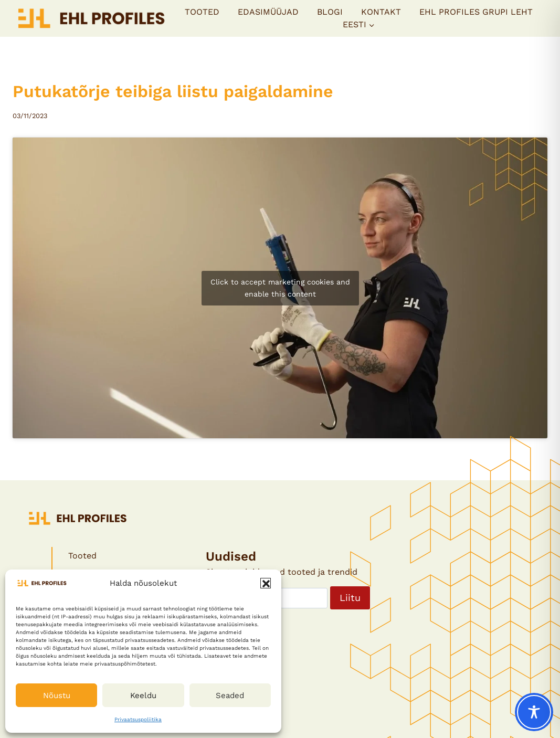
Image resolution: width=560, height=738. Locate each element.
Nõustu (57, 695)
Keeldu (143, 695)
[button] (266, 583)
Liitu (350, 598)
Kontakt (381, 12)
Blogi (330, 12)
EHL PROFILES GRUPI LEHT (476, 12)
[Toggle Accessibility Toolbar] (534, 712)
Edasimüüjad (268, 12)
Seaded (230, 695)
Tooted (202, 12)
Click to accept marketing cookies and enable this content (280, 288)
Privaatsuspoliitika (138, 719)
